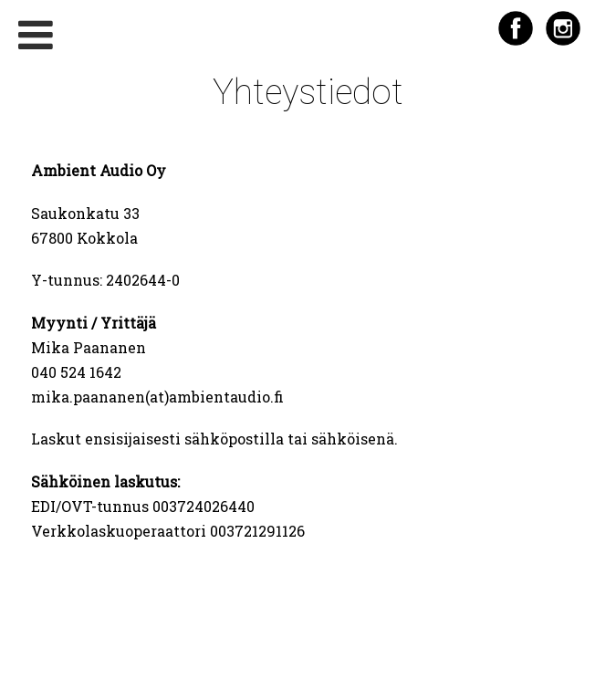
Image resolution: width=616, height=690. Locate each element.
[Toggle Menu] (37, 35)
